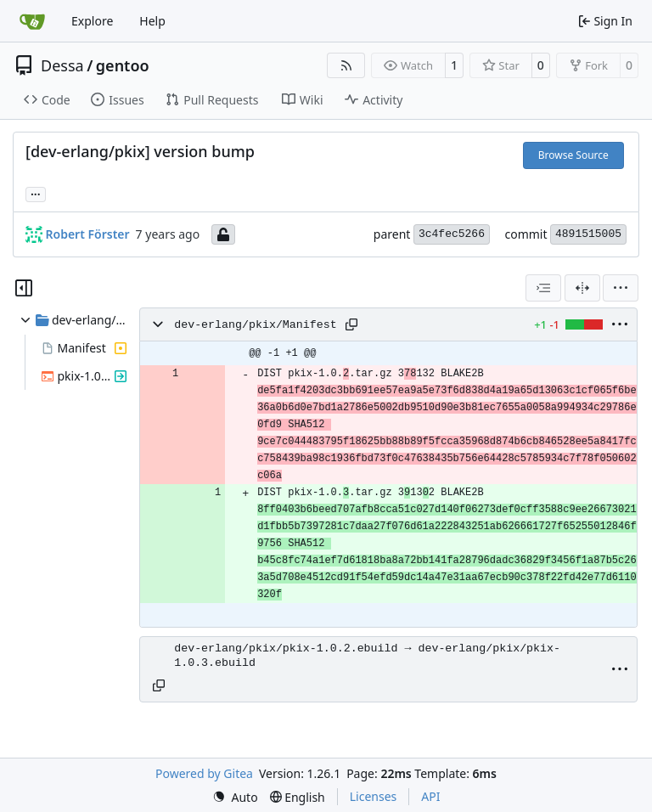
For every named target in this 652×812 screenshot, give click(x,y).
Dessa (62, 65)
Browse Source (573, 155)
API (430, 796)
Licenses (374, 796)
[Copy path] (351, 324)
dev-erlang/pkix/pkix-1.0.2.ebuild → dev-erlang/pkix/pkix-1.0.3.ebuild (367, 656)
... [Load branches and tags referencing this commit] (36, 193)
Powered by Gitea (204, 773)
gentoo (123, 65)
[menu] (621, 288)
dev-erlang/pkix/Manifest (256, 325)
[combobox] (543, 288)
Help (152, 21)
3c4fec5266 (452, 234)
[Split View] (582, 288)
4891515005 (588, 234)
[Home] (32, 21)
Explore (92, 21)
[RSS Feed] (346, 65)
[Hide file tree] (24, 288)
